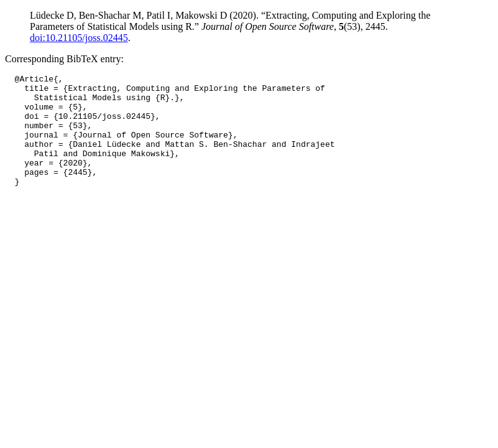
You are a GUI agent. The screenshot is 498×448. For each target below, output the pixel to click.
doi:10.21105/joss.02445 (79, 38)
